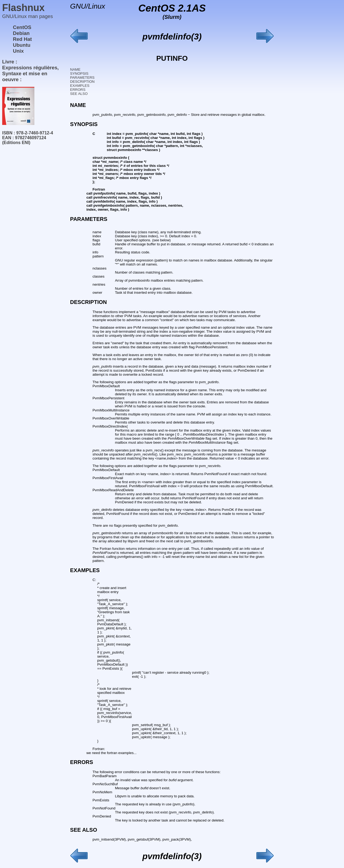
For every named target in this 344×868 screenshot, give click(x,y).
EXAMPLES (80, 86)
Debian (21, 33)
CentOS (22, 27)
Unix (18, 51)
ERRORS (78, 90)
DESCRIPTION (82, 82)
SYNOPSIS (79, 73)
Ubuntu (22, 45)
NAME (75, 69)
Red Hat (22, 39)
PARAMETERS (82, 78)
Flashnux (23, 8)
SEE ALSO (79, 94)
